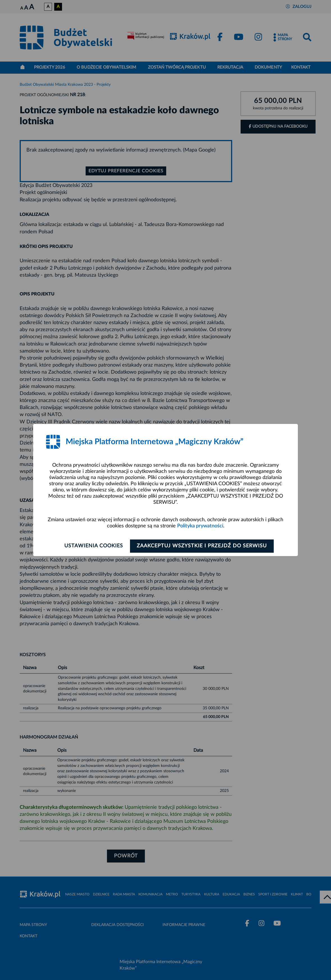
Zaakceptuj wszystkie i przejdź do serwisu (203, 546)
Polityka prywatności (200, 526)
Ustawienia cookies (93, 546)
